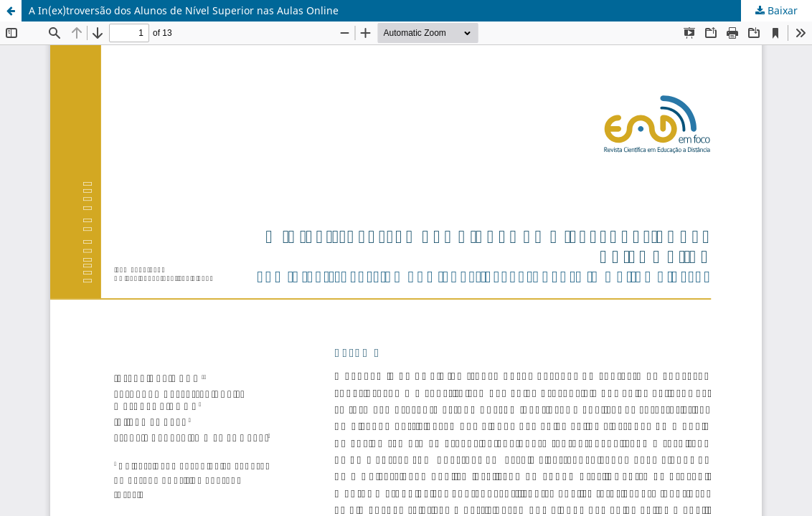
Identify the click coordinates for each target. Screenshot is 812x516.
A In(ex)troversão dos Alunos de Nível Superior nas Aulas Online (184, 10)
